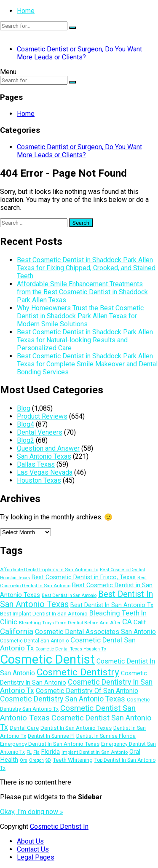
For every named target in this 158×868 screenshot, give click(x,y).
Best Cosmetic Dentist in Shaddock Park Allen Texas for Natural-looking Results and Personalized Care (85, 340)
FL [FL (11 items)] (29, 752)
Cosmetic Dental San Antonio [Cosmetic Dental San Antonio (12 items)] (34, 641)
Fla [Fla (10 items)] (36, 752)
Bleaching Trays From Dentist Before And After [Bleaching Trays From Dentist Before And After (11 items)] (70, 623)
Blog (24, 408)
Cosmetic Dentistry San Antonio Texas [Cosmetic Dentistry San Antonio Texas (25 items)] (63, 699)
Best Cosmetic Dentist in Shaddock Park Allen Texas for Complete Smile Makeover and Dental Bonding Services (87, 364)
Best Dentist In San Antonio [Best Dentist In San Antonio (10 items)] (69, 595)
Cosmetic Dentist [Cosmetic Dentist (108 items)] (47, 659)
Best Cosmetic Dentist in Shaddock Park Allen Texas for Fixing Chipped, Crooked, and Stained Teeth (86, 268)
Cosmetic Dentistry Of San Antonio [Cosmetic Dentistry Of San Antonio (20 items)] (87, 691)
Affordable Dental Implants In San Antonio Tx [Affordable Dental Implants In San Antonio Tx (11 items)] (49, 570)
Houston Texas (39, 480)
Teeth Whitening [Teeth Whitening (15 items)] (73, 760)
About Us (30, 841)
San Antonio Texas (44, 456)
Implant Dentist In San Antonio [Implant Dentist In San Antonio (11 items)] (95, 752)
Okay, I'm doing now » (32, 812)
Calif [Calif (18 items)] (140, 622)
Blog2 (25, 440)
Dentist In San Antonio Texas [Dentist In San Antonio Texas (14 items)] (76, 728)
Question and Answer (48, 448)
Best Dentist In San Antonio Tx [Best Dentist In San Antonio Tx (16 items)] (112, 605)
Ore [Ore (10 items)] (24, 760)
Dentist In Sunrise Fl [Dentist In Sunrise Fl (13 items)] (51, 736)
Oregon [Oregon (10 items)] (36, 760)
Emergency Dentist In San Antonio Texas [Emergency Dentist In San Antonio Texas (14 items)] (50, 744)
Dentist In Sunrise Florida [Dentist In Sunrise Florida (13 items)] (106, 736)
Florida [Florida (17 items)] (51, 752)
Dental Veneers (40, 432)
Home (26, 11)
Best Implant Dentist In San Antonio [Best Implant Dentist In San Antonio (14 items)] (44, 614)
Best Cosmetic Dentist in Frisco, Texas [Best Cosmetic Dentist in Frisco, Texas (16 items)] (84, 577)
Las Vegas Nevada (45, 472)
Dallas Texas (36, 464)
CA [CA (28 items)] (127, 622)
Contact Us (33, 849)
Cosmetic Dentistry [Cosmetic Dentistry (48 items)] (78, 672)
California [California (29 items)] (17, 631)
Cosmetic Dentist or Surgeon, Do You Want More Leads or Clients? (79, 53)
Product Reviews (42, 416)
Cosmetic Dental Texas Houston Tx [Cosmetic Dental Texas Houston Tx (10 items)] (71, 649)
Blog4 (25, 424)
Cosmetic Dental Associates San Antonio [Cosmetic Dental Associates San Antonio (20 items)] (95, 632)
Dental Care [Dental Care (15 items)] (24, 728)
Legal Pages (36, 857)
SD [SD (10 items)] (48, 760)
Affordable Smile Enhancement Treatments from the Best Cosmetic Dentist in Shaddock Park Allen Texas (82, 292)
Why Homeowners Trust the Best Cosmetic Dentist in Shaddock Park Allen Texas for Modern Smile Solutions (80, 316)
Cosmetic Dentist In (59, 826)
